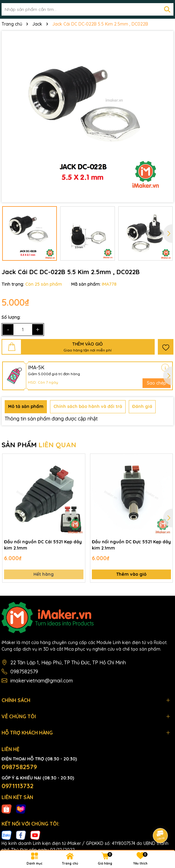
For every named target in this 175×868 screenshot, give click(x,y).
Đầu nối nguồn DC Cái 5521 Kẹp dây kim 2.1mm (43, 545)
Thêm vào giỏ (131, 574)
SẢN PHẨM (39, 445)
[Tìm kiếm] (167, 9)
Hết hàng (44, 574)
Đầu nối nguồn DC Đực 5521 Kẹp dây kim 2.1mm (131, 545)
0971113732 (17, 786)
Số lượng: (11, 317)
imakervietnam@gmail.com (42, 681)
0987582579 (24, 672)
